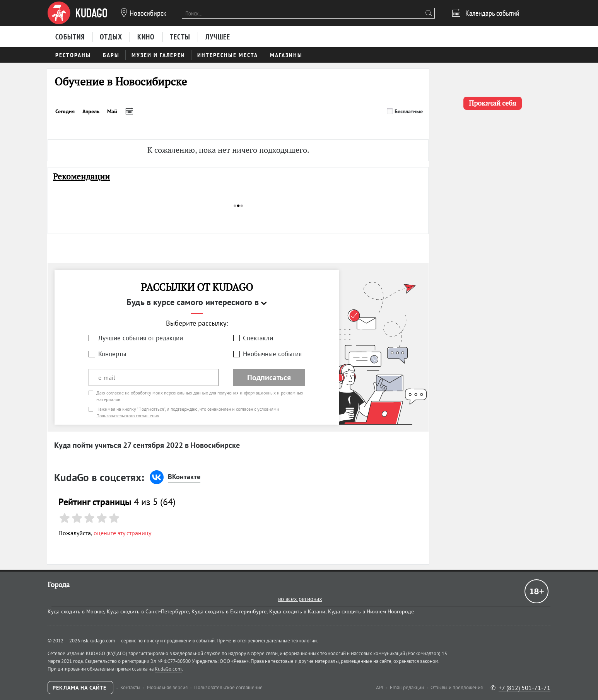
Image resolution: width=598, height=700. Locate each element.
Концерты (112, 354)
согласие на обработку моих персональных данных (157, 393)
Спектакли (258, 338)
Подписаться (269, 377)
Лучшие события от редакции (141, 338)
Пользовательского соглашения (128, 416)
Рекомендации (81, 177)
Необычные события (272, 354)
